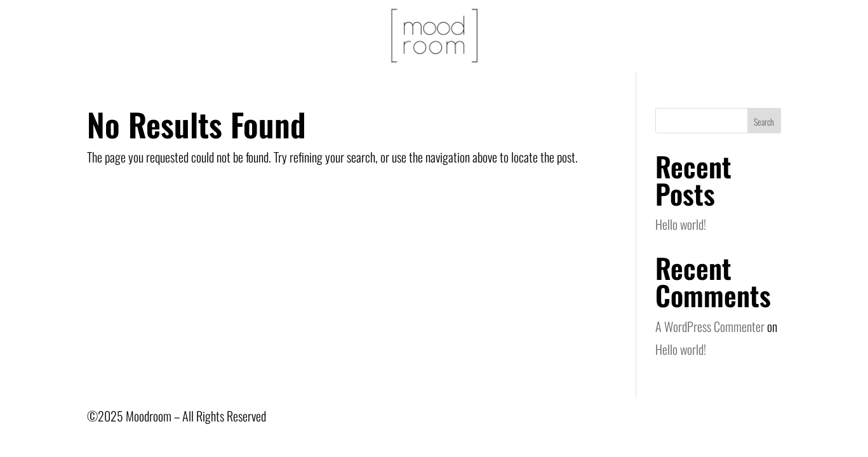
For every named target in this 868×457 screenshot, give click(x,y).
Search (764, 122)
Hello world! (681, 224)
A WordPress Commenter (710, 326)
